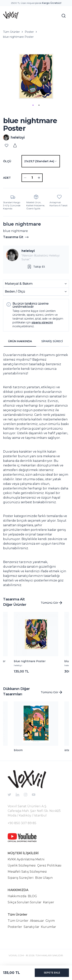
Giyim (50, 921)
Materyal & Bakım (36, 284)
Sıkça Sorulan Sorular (25, 902)
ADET (7, 178)
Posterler (15, 927)
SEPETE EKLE (52, 973)
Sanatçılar (31, 927)
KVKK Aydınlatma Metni (26, 859)
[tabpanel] (36, 469)
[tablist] (36, 341)
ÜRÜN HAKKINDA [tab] (20, 341)
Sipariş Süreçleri (21, 878)
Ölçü (7, 161)
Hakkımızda (17, 896)
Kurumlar (48, 927)
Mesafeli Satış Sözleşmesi (27, 872)
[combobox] (41, 161)
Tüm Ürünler (11, 32)
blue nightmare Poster (18, 37)
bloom (18, 750)
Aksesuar (37, 921)
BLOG (32, 896)
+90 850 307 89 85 (22, 823)
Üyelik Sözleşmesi (22, 865)
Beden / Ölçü (36, 291)
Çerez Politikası (49, 865)
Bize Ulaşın (44, 878)
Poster (29, 32)
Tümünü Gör (52, 603)
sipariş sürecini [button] (42, 322)
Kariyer (49, 902)
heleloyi (28, 251)
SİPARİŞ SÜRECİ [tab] (52, 341)
